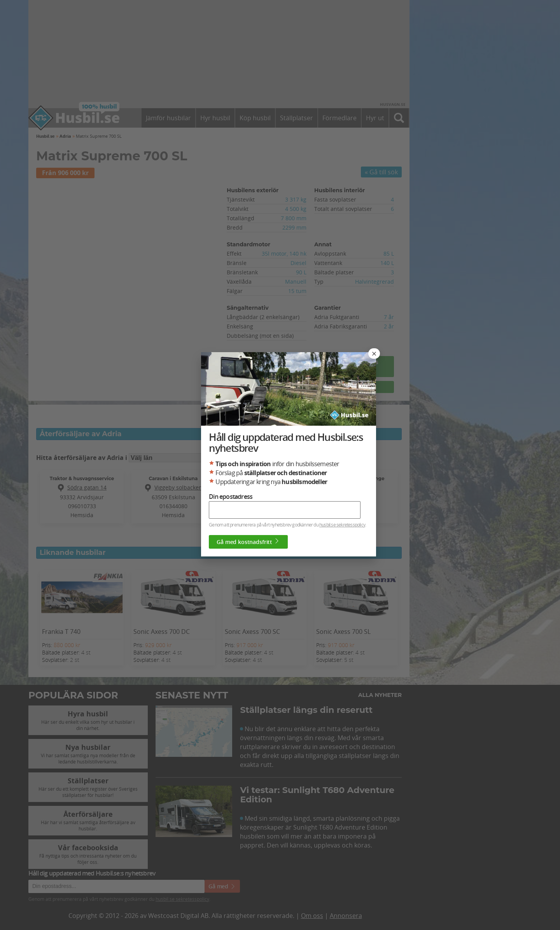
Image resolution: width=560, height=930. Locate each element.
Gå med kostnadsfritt (257, 557)
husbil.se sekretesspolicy (351, 540)
